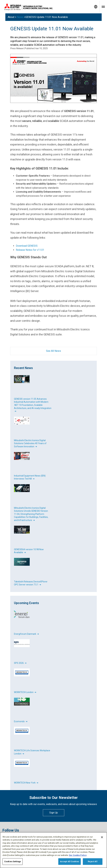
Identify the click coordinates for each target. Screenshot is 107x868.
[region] (53, 850)
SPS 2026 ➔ (20, 663)
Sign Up (54, 813)
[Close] (102, 837)
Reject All (93, 861)
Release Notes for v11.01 (30, 250)
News (20, 17)
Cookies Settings (13, 861)
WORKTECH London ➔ (25, 692)
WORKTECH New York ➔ (26, 783)
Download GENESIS (27, 246)
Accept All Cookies (70, 861)
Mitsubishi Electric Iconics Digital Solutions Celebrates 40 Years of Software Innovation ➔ (30, 443)
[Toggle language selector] (96, 7)
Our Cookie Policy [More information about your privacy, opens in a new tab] (78, 855)
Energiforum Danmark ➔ (26, 634)
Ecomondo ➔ (21, 721)
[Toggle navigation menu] (103, 7)
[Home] (46, 7)
